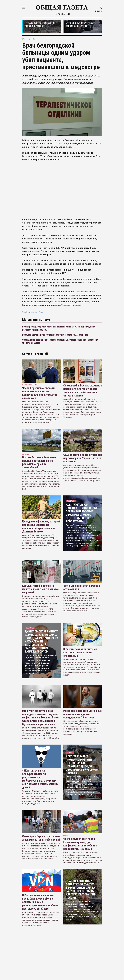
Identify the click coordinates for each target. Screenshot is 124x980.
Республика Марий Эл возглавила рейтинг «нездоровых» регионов (55, 335)
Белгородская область (35, 312)
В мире (70, 753)
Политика (71, 501)
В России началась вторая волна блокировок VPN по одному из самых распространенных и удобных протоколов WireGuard (40, 902)
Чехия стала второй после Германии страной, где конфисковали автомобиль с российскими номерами (80, 844)
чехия (66, 836)
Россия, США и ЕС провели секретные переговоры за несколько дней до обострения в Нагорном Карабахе (82, 765)
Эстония (26, 454)
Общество (30, 628)
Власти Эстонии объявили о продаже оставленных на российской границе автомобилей (39, 462)
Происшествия (62, 14)
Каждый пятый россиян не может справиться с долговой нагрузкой (41, 589)
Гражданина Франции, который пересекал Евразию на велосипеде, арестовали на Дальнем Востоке (41, 527)
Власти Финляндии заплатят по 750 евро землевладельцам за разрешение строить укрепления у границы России (81, 889)
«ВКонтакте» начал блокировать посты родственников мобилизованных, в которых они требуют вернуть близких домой (40, 779)
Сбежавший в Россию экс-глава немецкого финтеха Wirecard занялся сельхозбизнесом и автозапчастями (82, 391)
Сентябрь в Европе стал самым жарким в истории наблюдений (41, 838)
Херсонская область (31, 385)
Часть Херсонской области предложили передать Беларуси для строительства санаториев (40, 393)
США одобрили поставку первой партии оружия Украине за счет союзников (83, 458)
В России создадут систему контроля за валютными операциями (80, 652)
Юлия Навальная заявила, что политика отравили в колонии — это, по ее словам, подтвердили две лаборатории (82, 513)
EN (101, 11)
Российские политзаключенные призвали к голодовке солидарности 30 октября (82, 714)
